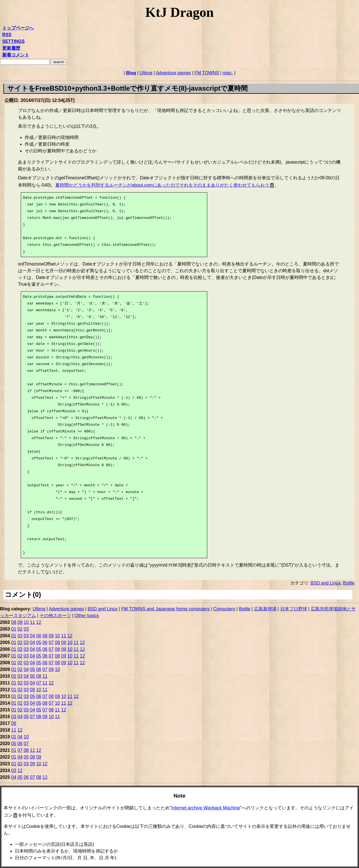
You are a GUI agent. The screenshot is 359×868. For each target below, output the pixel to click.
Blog (131, 73)
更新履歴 (11, 48)
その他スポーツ (55, 616)
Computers (224, 609)
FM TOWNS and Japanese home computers (165, 609)
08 (14, 622)
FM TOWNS (207, 73)
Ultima (146, 73)
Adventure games (173, 73)
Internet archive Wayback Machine (206, 808)
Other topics (87, 616)
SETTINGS (13, 41)
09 (20, 622)
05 (39, 643)
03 (26, 629)
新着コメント (16, 55)
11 (33, 622)
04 (33, 636)
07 (51, 643)
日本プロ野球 (294, 609)
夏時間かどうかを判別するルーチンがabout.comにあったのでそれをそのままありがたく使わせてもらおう (162, 185)
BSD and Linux (325, 583)
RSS (7, 35)
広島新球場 (265, 609)
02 (20, 629)
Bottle (349, 583)
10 (26, 622)
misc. (228, 73)
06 (39, 636)
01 (14, 629)
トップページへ (18, 28)
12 (39, 622)
